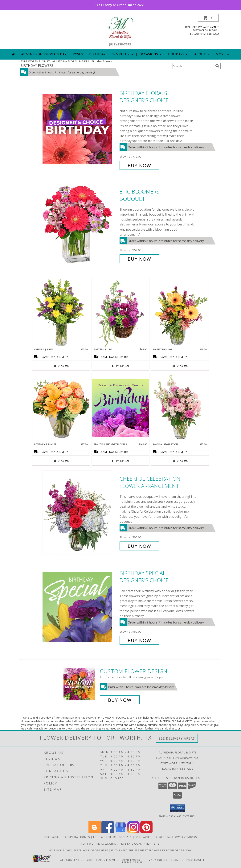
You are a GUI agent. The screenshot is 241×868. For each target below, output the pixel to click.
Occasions (151, 54)
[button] (208, 18)
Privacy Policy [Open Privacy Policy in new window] (156, 860)
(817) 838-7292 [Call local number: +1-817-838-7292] (209, 34)
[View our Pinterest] (146, 832)
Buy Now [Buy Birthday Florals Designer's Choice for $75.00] (139, 165)
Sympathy (123, 54)
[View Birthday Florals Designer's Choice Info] (80, 129)
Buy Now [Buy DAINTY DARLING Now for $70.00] (180, 366)
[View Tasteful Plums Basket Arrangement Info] (120, 313)
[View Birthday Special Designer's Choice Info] (80, 607)
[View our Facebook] (108, 832)
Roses (78, 54)
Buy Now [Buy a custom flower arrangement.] (120, 700)
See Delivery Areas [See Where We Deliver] (177, 738)
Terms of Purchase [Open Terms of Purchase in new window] (186, 860)
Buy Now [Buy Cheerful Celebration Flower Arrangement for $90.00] (139, 546)
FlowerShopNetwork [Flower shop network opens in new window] (123, 860)
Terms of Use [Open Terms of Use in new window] (132, 862)
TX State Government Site (140, 843)
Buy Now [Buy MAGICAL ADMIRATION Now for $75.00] (180, 461)
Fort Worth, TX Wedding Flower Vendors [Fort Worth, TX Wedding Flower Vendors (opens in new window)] (166, 837)
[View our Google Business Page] (120, 832)
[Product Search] (193, 66)
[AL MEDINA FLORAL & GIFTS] (120, 31)
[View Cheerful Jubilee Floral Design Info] (61, 313)
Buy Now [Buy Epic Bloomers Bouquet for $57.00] (139, 259)
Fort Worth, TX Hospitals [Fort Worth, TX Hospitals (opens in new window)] (112, 837)
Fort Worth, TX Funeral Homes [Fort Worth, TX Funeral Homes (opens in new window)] (67, 837)
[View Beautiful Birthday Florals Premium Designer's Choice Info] (120, 408)
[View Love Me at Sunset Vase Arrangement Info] (61, 408)
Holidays (178, 54)
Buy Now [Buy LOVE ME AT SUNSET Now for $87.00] (61, 461)
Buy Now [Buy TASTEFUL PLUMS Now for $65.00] (120, 366)
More (223, 54)
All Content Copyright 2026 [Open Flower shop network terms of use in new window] (83, 860)
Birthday (97, 54)
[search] (217, 66)
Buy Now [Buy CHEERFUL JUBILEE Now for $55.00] (61, 366)
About (202, 54)
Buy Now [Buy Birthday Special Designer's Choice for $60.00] (139, 640)
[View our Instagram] (133, 832)
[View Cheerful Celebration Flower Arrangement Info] (80, 512)
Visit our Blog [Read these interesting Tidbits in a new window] (60, 850)
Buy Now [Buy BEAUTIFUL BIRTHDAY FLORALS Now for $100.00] (120, 461)
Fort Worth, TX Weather (100, 843)
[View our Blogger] (95, 832)
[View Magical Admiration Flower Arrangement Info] (180, 408)
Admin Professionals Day (44, 54)
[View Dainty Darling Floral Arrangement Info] (180, 313)
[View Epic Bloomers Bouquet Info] (80, 225)
